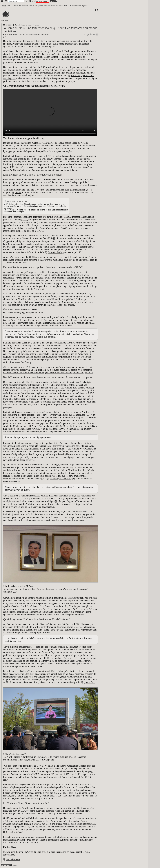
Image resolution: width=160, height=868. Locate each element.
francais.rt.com (20, 25)
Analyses (15, 6)
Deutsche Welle (55, 252)
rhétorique (22, 35)
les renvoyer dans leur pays (63, 479)
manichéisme (30, 35)
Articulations (24, 6)
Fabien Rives (10, 201)
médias (5, 21)
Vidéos (67, 6)
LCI (25, 220)
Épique (31, 6)
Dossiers (47, 6)
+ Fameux (60, 6)
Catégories (39, 6)
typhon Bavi (89, 682)
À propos (85, 6)
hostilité (15, 35)
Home (4, 6)
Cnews (18, 192)
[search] (16, 1)
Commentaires (75, 6)
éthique (38, 35)
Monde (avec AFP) (25, 426)
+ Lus (53, 6)
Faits (9, 6)
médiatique (9, 35)
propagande (45, 35)
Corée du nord (10, 37)
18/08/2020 (21, 201)
